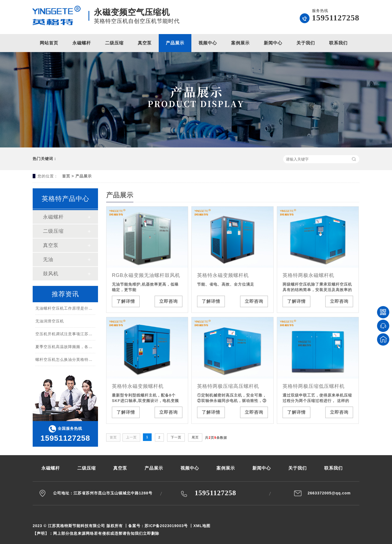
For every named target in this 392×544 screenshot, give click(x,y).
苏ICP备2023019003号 (166, 526)
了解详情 (126, 301)
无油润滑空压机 (50, 322)
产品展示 (175, 43)
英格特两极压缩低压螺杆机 (314, 386)
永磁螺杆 (82, 43)
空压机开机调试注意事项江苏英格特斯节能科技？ (80, 335)
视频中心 (208, 43)
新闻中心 (273, 43)
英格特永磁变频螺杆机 (223, 275)
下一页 (176, 437)
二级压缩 (114, 43)
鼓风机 (51, 274)
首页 (66, 176)
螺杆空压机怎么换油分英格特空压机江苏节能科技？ (82, 360)
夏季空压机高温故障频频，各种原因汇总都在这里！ (82, 347)
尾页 (195, 437)
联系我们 (338, 43)
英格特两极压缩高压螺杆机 (228, 386)
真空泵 (145, 43)
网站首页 (49, 43)
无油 (48, 259)
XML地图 (202, 526)
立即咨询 (169, 301)
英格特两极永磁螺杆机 (308, 275)
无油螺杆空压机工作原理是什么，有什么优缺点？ (80, 309)
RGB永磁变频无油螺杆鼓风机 (146, 275)
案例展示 (240, 43)
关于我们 (306, 43)
